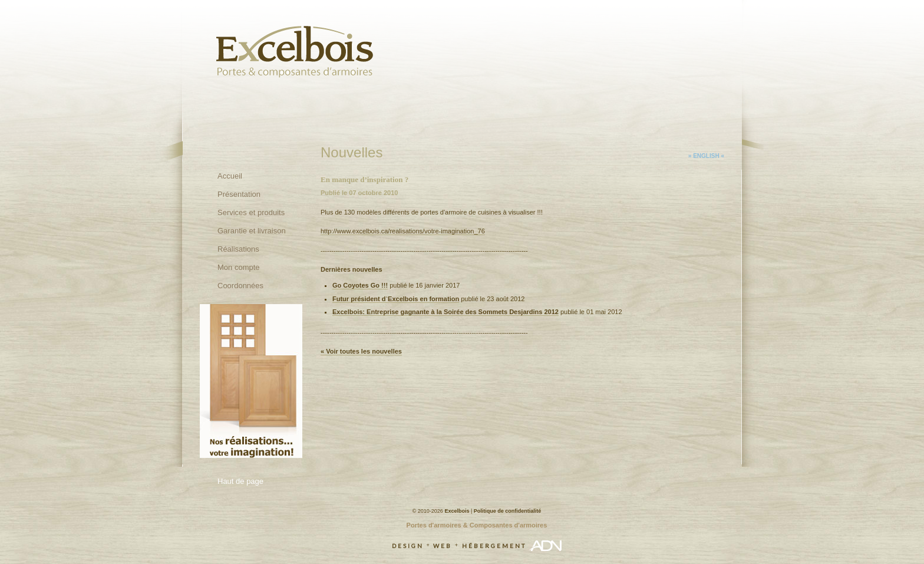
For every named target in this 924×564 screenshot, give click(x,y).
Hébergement (494, 546)
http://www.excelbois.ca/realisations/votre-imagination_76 (403, 231)
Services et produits (251, 212)
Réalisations (238, 249)
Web (443, 546)
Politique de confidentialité (508, 511)
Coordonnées (240, 286)
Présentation (239, 194)
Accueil (230, 176)
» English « (706, 156)
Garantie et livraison (252, 231)
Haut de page (240, 481)
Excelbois (457, 511)
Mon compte (239, 267)
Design (408, 546)
